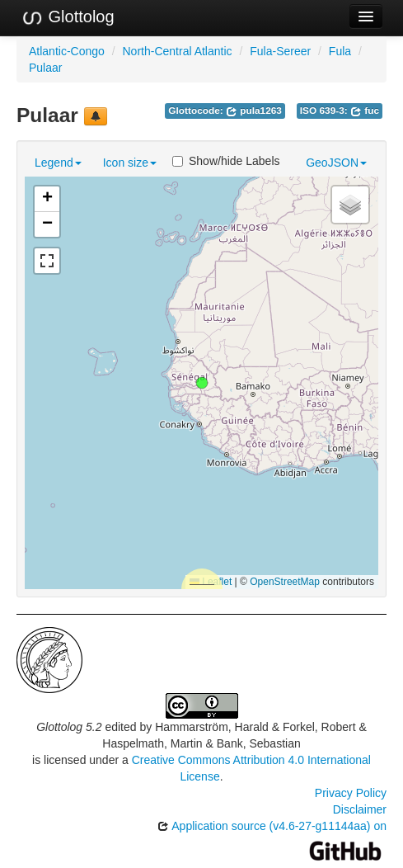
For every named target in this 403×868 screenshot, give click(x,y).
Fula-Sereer (280, 51)
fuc (365, 111)
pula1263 (254, 111)
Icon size (130, 163)
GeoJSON (336, 163)
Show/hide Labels (226, 161)
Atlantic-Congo (67, 51)
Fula (340, 51)
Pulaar (45, 68)
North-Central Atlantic (178, 51)
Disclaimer (360, 809)
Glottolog (68, 17)
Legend (58, 163)
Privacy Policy (351, 793)
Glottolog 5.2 (69, 727)
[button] (202, 383)
